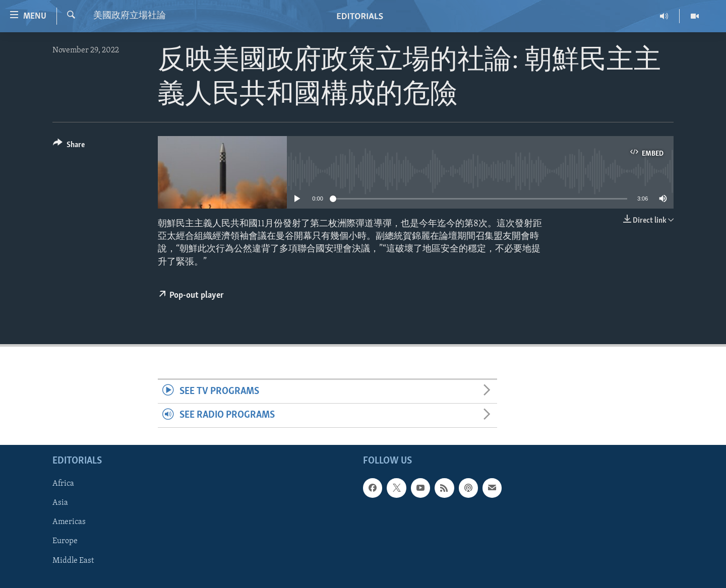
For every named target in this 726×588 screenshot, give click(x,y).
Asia (60, 503)
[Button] (69, 146)
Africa (63, 484)
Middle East (73, 560)
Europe (65, 541)
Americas (69, 522)
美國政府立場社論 (130, 16)
